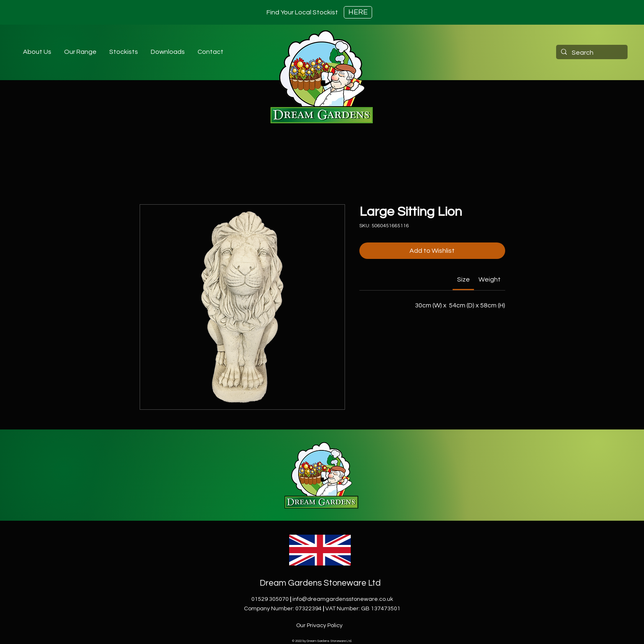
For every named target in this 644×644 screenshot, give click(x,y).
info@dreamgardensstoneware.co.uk (343, 599)
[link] (463, 279)
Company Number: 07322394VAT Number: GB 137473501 (322, 609)
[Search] (591, 53)
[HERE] (358, 12)
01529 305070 (270, 599)
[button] (123, 52)
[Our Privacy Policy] (320, 626)
